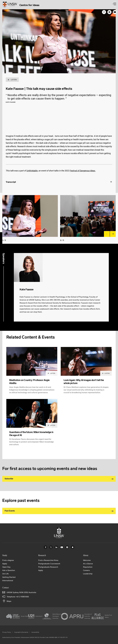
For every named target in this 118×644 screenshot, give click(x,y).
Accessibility (35, 632)
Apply (5, 564)
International (8, 580)
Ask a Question (9, 570)
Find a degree (8, 560)
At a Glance (88, 564)
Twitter (51, 547)
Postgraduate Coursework (49, 564)
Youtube (62, 547)
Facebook (45, 547)
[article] (32, 373)
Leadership (88, 574)
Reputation (88, 567)
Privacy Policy (7, 632)
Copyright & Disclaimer (21, 632)
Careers (86, 570)
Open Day (6, 567)
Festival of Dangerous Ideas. (83, 171)
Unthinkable (32, 171)
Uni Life (5, 574)
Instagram (67, 547)
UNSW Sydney (73, 547)
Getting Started (9, 577)
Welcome (87, 560)
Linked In (56, 547)
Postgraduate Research (48, 567)
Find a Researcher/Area (48, 560)
